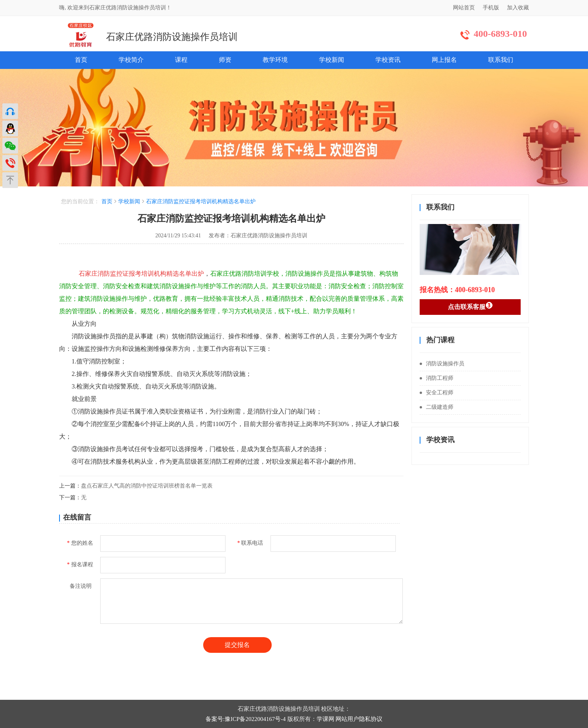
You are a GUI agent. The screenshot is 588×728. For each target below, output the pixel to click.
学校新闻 (332, 60)
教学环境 (275, 60)
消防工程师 (436, 378)
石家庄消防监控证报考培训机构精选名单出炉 (201, 201)
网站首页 (464, 8)
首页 (81, 60)
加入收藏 (518, 8)
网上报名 (444, 60)
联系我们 (501, 60)
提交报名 (237, 645)
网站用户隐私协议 (359, 719)
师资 (225, 60)
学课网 (326, 719)
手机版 (491, 8)
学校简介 (131, 60)
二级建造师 (436, 407)
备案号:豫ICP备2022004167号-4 (246, 719)
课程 (181, 60)
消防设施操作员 (442, 364)
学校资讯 (388, 60)
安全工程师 (436, 393)
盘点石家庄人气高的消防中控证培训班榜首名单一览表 (147, 486)
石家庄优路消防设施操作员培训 (172, 37)
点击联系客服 (470, 306)
